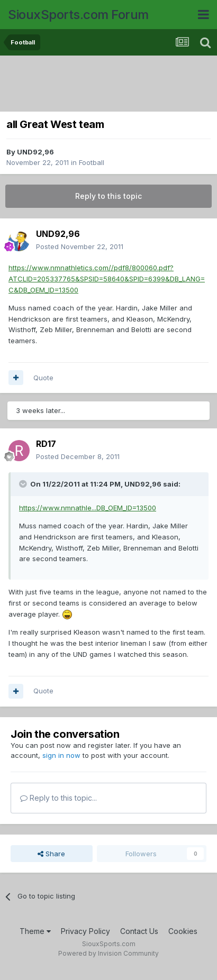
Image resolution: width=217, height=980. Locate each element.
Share (51, 854)
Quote (43, 378)
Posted (80, 246)
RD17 (46, 444)
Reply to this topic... (58, 798)
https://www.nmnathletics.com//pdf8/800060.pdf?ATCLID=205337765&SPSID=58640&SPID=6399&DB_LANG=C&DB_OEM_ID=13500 (107, 279)
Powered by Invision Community (108, 953)
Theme (35, 931)
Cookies (183, 931)
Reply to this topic (108, 196)
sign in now (61, 755)
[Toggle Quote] (24, 484)
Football (92, 162)
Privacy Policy (85, 931)
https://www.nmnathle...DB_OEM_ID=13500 (88, 508)
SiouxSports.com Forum (78, 15)
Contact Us (139, 931)
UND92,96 (35, 152)
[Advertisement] (111, 85)
